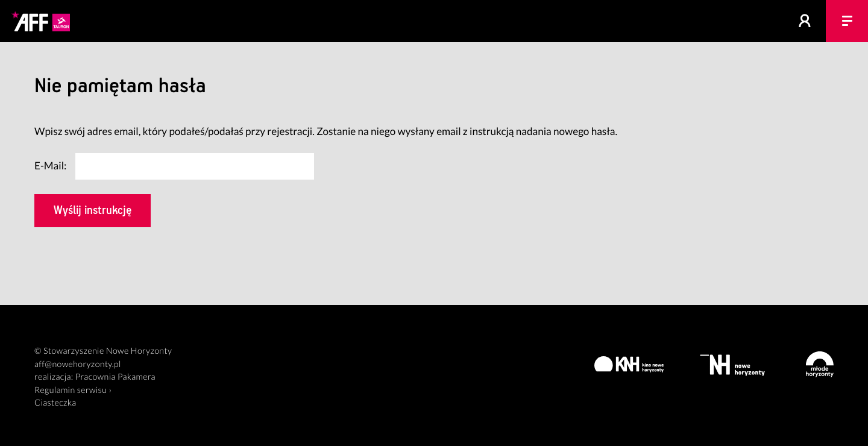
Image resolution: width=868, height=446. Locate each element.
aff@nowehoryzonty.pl (78, 364)
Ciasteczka (55, 403)
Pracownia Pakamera (115, 377)
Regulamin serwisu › (73, 390)
